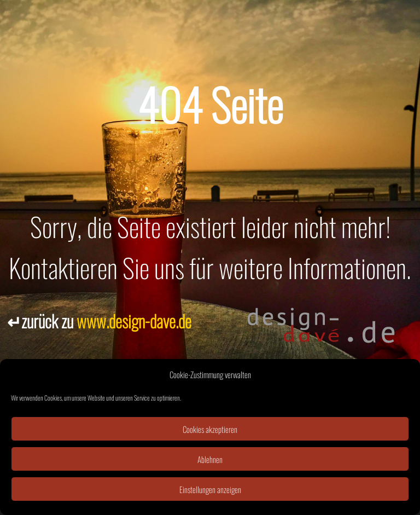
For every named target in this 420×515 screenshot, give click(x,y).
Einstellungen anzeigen (210, 489)
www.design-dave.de (134, 321)
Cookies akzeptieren (210, 429)
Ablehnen (210, 459)
